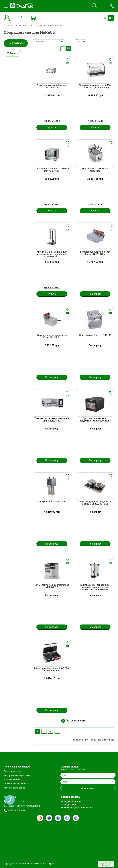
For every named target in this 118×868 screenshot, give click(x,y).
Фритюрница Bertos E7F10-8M (95, 335)
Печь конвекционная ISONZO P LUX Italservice (52, 170)
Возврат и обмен (12, 779)
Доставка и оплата (13, 771)
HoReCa (24, 26)
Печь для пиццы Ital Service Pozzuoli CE (52, 87)
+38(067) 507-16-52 (17, 801)
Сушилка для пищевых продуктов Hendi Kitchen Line (95, 420)
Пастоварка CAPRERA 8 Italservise (95, 170)
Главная (8, 26)
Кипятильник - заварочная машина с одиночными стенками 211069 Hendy (95, 587)
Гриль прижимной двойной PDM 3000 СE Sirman (52, 670)
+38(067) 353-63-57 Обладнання (24, 806)
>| (57, 731)
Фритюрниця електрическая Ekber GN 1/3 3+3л (95, 253)
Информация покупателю (17, 775)
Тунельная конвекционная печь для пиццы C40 (52, 420)
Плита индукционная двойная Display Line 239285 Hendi (95, 503)
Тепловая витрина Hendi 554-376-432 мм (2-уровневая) (95, 87)
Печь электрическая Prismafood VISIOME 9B (52, 586)
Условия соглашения (14, 788)
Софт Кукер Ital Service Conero (52, 502)
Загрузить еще (73, 721)
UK (104, 18)
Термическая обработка (48, 26)
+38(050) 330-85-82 (17, 810)
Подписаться (88, 789)
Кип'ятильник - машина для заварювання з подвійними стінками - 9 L (52, 254)
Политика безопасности (16, 784)
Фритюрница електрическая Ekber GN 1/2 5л (52, 336)
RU (111, 18)
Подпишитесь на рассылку (73, 770)
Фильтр (14, 53)
